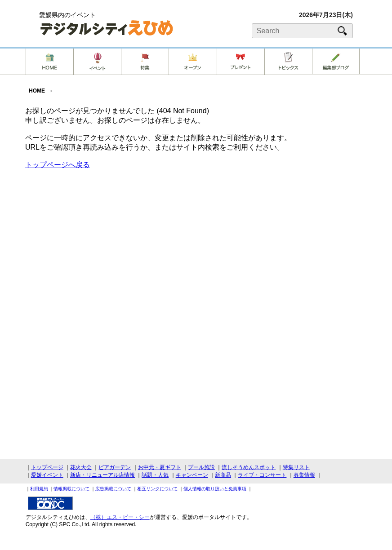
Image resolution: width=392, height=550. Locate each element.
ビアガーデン (115, 467)
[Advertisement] (196, 240)
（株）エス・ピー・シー (120, 517)
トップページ (47, 467)
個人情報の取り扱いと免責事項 (215, 489)
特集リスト (296, 467)
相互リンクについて (157, 489)
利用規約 (39, 489)
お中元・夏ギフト (160, 467)
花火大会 (81, 467)
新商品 (223, 475)
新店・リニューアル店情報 (102, 475)
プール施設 (201, 467)
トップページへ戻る (58, 165)
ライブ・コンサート (262, 475)
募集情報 (304, 475)
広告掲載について (113, 489)
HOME (37, 91)
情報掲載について (71, 489)
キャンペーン (192, 475)
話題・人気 (155, 475)
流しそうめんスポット (249, 467)
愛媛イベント (47, 475)
